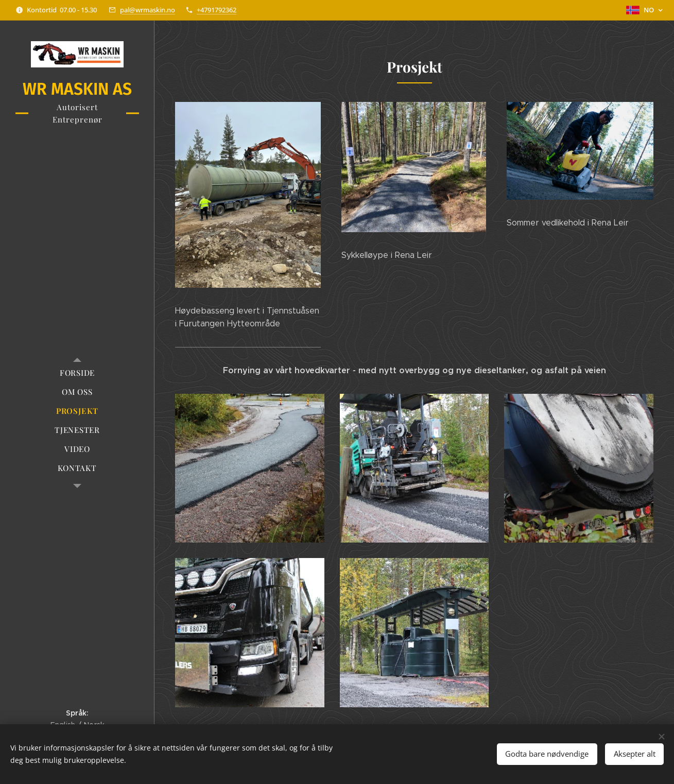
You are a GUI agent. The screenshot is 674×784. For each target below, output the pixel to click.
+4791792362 (217, 10)
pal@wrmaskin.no (148, 10)
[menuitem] (77, 373)
